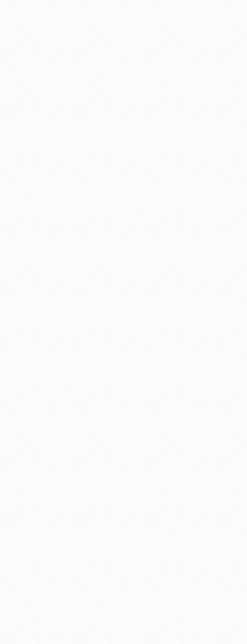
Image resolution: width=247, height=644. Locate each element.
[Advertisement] (123, 45)
